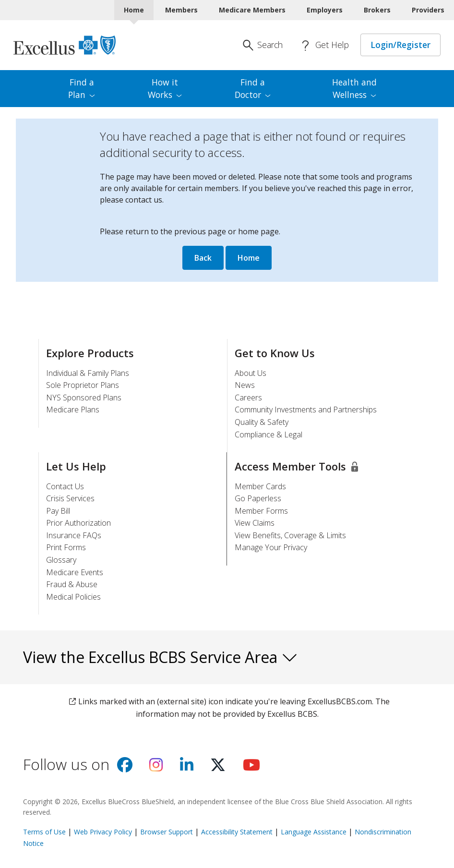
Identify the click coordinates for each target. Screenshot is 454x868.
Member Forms (261, 511)
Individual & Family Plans (88, 373)
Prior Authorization (78, 523)
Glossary (61, 560)
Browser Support (167, 832)
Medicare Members (252, 10)
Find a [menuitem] (82, 88)
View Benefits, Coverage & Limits (290, 535)
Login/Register (400, 45)
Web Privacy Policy (103, 832)
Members (181, 10)
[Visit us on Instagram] (156, 768)
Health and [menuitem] (354, 88)
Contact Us (65, 486)
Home (249, 258)
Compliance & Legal (269, 434)
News (245, 385)
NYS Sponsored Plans (84, 398)
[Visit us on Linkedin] (187, 768)
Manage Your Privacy (271, 547)
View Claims (255, 523)
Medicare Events (75, 572)
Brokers (377, 10)
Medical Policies (73, 597)
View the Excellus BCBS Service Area (161, 657)
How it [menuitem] (165, 88)
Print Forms (66, 547)
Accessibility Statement (237, 832)
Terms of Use (44, 832)
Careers (248, 398)
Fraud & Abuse (72, 584)
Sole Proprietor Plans (83, 385)
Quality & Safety (262, 422)
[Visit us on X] (218, 768)
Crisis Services (70, 498)
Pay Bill (58, 511)
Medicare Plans (73, 410)
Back (203, 258)
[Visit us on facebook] (125, 768)
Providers (428, 10)
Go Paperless (258, 498)
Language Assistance (315, 832)
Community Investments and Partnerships (306, 410)
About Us (251, 373)
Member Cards (260, 486)
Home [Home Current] (134, 10)
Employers (325, 10)
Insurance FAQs (74, 535)
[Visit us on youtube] (251, 768)
